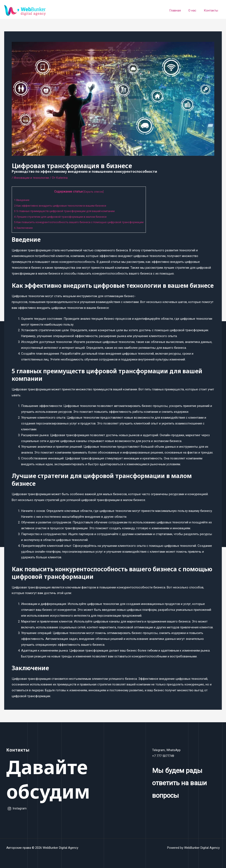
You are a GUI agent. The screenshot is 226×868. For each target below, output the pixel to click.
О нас (194, 10)
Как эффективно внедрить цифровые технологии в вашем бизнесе (63, 206)
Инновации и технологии (32, 178)
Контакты (212, 10)
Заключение (24, 228)
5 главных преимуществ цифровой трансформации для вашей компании (67, 211)
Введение (22, 200)
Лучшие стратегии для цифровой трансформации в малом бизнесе (64, 217)
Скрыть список (98, 192)
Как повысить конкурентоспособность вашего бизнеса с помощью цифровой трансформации (83, 222)
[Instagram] (17, 809)
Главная (178, 10)
